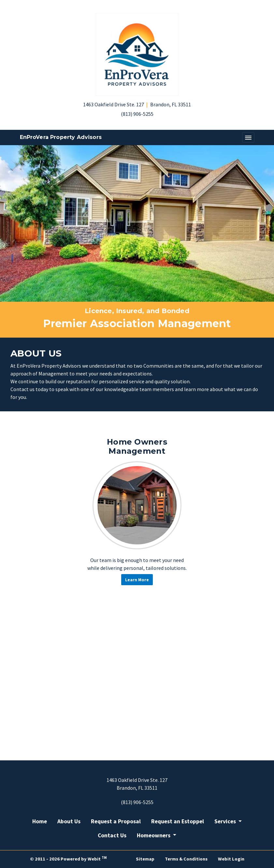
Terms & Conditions (186, 859)
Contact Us (112, 835)
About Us (69, 821)
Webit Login (231, 859)
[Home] (137, 54)
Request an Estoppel (178, 821)
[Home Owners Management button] (137, 505)
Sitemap (145, 859)
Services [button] (226, 821)
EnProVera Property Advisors (61, 137)
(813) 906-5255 (137, 114)
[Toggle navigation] (248, 137)
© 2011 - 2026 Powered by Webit (68, 859)
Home (40, 821)
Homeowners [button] (154, 835)
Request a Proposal (116, 821)
